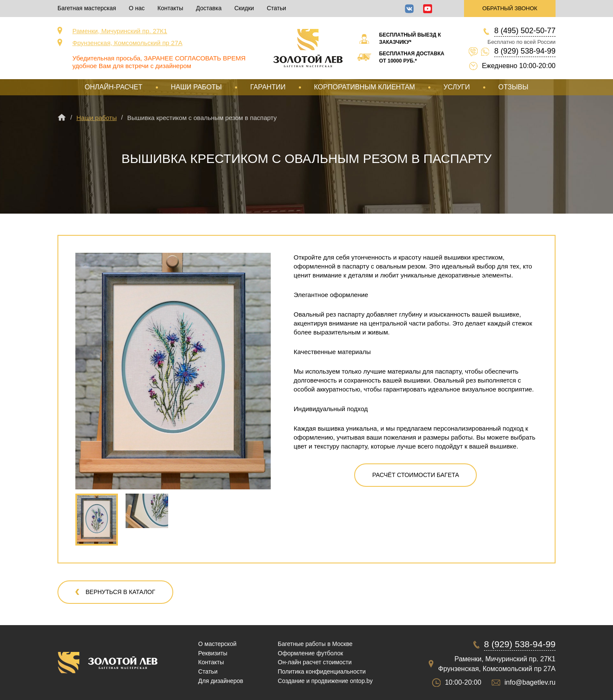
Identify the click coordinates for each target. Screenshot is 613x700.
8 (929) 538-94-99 (525, 51)
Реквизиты (213, 653)
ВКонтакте (409, 9)
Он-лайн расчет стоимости (315, 662)
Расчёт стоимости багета (415, 475)
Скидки (244, 8)
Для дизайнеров (221, 681)
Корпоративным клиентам (364, 87)
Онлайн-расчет (114, 87)
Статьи (276, 8)
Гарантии (268, 87)
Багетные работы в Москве (315, 644)
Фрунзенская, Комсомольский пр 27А (127, 43)
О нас (137, 8)
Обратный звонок (510, 8)
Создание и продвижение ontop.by (325, 681)
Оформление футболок (311, 653)
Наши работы (196, 87)
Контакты (170, 8)
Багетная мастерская (87, 8)
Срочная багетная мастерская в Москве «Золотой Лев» (308, 48)
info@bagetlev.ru (530, 682)
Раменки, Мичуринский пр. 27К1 (120, 31)
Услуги (457, 87)
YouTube (428, 9)
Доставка (209, 8)
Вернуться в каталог (120, 592)
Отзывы (513, 87)
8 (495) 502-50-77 (525, 31)
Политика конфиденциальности (322, 671)
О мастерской (218, 644)
